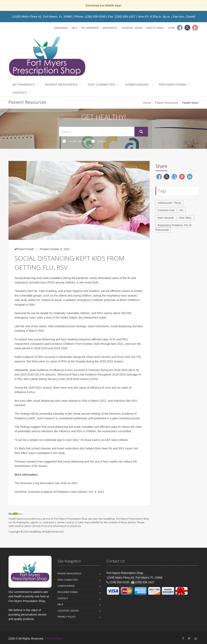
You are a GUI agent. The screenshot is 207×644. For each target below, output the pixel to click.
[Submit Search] (141, 132)
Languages (61, 28)
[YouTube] (196, 638)
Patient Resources (61, 84)
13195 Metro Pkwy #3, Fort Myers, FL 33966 (42, 16)
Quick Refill (110, 28)
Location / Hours (132, 28)
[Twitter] (187, 28)
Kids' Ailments (166, 218)
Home (147, 103)
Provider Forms (173, 84)
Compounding (137, 84)
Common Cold (166, 210)
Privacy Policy (67, 617)
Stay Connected (101, 84)
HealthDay (35, 532)
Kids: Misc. (185, 218)
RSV (74, 483)
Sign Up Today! (155, 28)
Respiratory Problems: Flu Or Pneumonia (174, 228)
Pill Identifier (90, 28)
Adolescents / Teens (169, 203)
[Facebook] (180, 28)
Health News (74, 141)
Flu (182, 210)
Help (74, 28)
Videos (99, 141)
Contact (20, 93)
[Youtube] (195, 28)
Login (171, 28)
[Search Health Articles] (97, 132)
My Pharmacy (24, 84)
